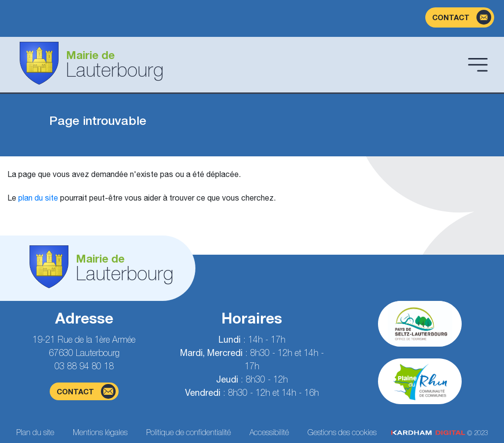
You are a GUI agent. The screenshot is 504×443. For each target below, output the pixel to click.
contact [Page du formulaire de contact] (86, 391)
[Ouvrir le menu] (478, 64)
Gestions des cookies (342, 432)
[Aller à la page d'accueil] (236, 65)
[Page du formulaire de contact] (460, 17)
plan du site (38, 198)
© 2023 (440, 433)
